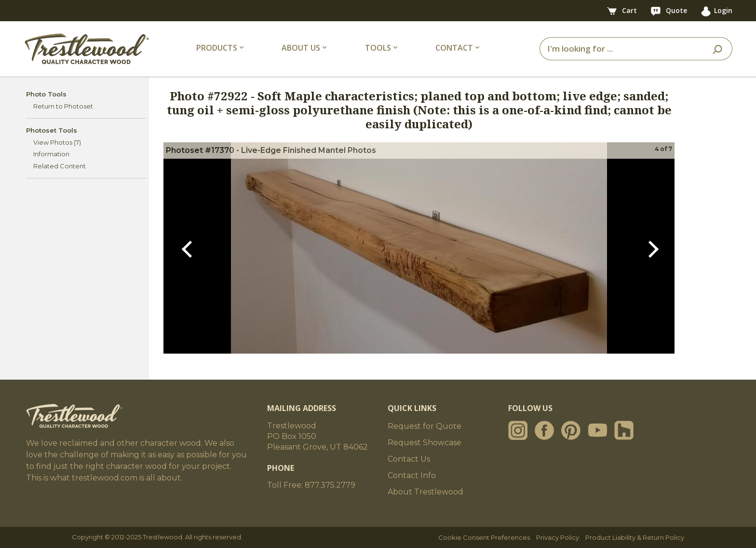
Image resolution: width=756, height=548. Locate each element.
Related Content (60, 166)
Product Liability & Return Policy (635, 537)
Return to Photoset (63, 106)
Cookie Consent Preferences (484, 537)
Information (51, 154)
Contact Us (409, 459)
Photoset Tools (52, 130)
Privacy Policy (558, 537)
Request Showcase (425, 443)
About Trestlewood (425, 492)
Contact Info (412, 475)
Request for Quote (425, 426)
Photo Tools (46, 94)
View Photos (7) (57, 142)
